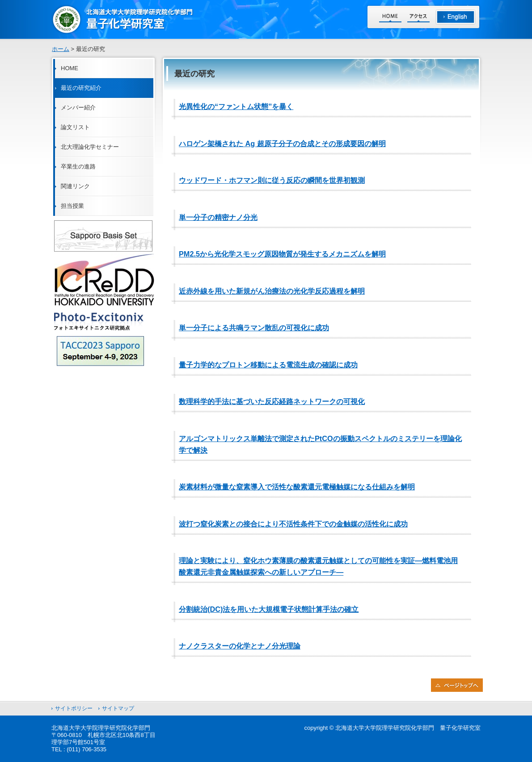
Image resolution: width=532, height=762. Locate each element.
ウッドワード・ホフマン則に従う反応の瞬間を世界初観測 (272, 180)
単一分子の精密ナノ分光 (218, 217)
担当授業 (72, 206)
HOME (70, 68)
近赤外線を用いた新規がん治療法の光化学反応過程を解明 (272, 291)
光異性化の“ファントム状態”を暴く (236, 106)
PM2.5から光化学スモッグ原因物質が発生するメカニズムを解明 (282, 254)
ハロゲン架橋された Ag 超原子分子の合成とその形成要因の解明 (282, 143)
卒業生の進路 (78, 166)
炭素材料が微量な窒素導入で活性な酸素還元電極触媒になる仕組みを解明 (297, 487)
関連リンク (75, 186)
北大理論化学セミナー (90, 147)
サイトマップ (118, 708)
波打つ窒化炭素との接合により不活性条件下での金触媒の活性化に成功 (293, 524)
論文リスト (75, 127)
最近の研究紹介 (81, 88)
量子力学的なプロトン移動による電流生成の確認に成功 (268, 365)
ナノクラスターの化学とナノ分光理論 (240, 646)
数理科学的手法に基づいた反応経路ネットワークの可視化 (272, 401)
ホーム (61, 49)
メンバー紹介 (78, 107)
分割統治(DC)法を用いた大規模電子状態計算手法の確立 (269, 609)
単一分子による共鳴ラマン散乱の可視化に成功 (254, 328)
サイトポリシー (74, 708)
